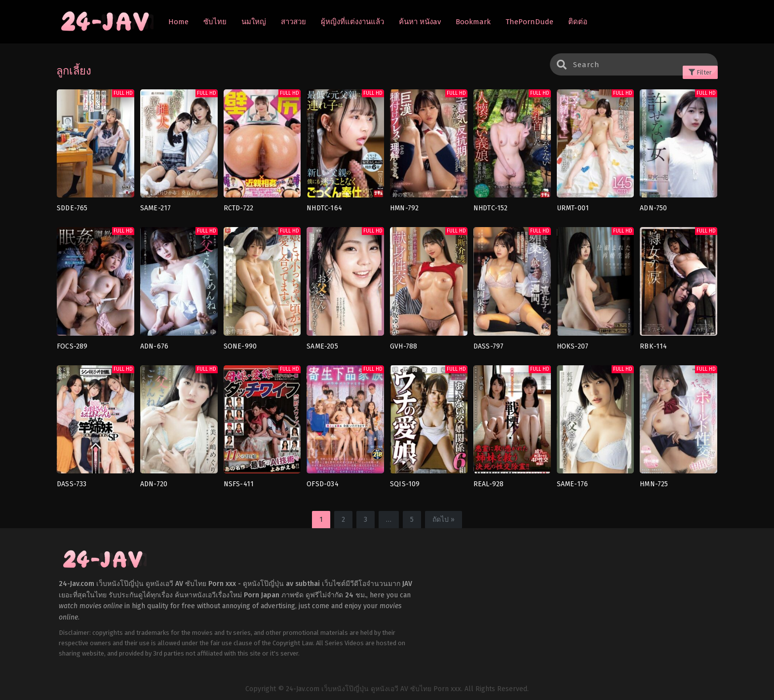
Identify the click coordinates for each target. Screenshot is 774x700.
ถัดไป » (444, 520)
